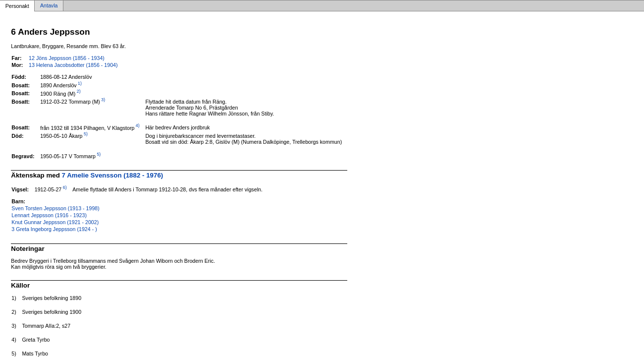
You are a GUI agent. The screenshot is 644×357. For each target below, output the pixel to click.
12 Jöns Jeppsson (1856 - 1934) (67, 58)
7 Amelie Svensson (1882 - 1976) (113, 175)
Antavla (49, 6)
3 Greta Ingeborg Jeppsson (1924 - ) (54, 229)
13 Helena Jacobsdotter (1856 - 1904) (73, 65)
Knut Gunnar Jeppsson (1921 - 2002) (55, 222)
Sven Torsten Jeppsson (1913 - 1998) (55, 208)
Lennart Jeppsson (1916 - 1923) (49, 215)
